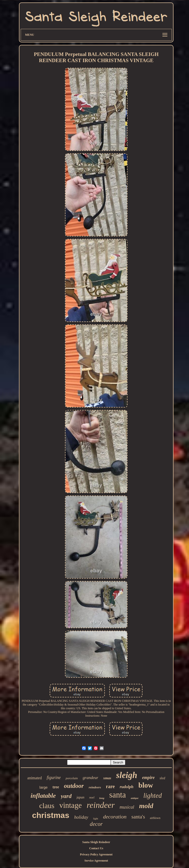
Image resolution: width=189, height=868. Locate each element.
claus (47, 806)
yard (66, 796)
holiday (81, 817)
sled (162, 778)
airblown (155, 818)
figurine (54, 778)
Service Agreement (96, 861)
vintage (71, 805)
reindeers (95, 787)
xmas (107, 778)
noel (92, 797)
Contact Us (96, 848)
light (95, 818)
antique (134, 798)
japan (80, 797)
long (102, 798)
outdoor (74, 786)
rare (110, 786)
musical (127, 807)
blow (146, 785)
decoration (115, 817)
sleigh (127, 775)
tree (56, 787)
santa (118, 795)
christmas (51, 815)
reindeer (101, 805)
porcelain (72, 778)
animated (35, 778)
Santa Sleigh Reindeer (96, 842)
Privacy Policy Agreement (96, 854)
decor (96, 824)
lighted (153, 796)
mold (146, 806)
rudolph (127, 787)
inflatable (43, 796)
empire (148, 778)
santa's (138, 817)
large (43, 787)
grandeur (90, 778)
